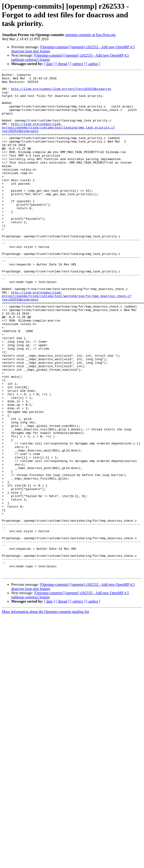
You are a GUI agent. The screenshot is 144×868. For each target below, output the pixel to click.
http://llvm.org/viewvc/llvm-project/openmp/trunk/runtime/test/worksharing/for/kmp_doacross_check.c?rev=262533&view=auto (67, 341)
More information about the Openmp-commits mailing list (45, 712)
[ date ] (49, 64)
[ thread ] (63, 64)
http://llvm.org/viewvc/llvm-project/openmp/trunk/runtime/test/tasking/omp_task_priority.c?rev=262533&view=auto (58, 139)
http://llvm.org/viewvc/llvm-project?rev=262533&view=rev (61, 92)
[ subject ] (78, 64)
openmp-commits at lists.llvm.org (90, 35)
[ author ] (93, 64)
